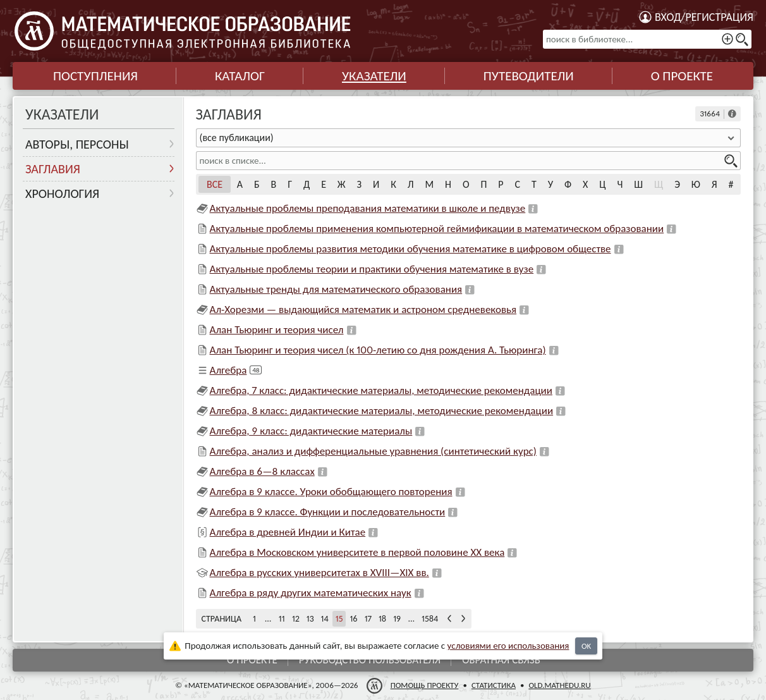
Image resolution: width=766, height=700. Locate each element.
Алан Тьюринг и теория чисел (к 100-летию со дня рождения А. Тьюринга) (378, 350)
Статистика (494, 685)
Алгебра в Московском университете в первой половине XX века (357, 552)
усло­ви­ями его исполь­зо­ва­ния (508, 646)
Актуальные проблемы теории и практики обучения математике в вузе (372, 269)
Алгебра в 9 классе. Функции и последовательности (328, 512)
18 (382, 619)
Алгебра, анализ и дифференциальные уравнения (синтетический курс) (373, 451)
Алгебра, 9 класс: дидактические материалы (311, 431)
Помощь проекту (425, 685)
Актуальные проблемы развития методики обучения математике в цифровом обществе (410, 249)
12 (296, 619)
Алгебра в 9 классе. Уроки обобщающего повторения (331, 492)
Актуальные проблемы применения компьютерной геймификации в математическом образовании (437, 229)
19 (397, 619)
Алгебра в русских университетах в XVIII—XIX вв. (319, 573)
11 (282, 619)
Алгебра (228, 370)
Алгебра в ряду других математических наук (311, 593)
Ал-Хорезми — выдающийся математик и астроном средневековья (363, 310)
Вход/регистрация (704, 17)
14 (325, 619)
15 (339, 619)
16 (353, 619)
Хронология (62, 193)
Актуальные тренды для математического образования (336, 289)
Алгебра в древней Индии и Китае (288, 532)
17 (368, 619)
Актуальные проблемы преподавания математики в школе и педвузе (368, 208)
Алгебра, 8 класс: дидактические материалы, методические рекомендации (382, 411)
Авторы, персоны (77, 144)
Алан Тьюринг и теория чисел (277, 330)
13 (310, 619)
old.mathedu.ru (559, 685)
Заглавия (53, 169)
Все (215, 184)
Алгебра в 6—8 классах (262, 471)
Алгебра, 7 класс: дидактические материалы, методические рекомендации (381, 390)
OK (586, 646)
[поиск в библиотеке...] (647, 39)
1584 (430, 619)
